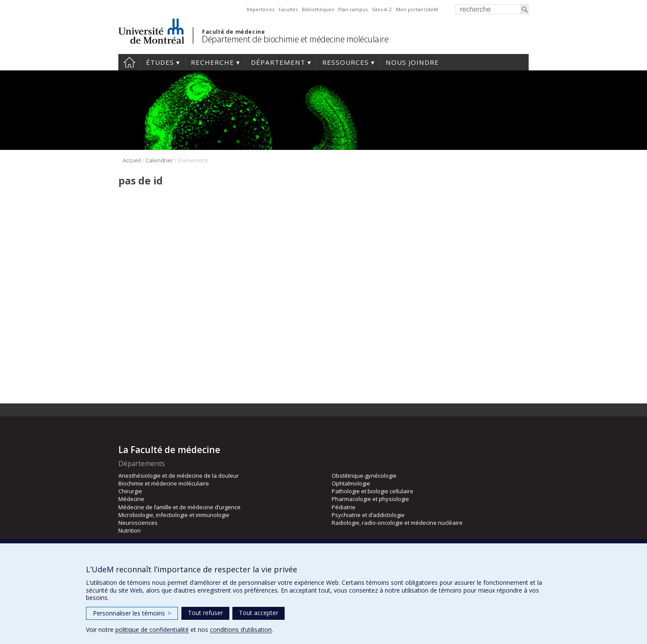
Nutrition (130, 530)
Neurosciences (138, 523)
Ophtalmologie (351, 483)
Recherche (212, 62)
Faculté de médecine (233, 32)
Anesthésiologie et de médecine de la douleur (179, 476)
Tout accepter (258, 613)
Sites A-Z (382, 9)
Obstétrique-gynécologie (364, 476)
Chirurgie (130, 491)
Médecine (131, 499)
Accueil (129, 62)
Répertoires (260, 9)
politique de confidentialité (152, 630)
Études (160, 62)
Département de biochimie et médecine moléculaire (295, 39)
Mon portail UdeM (417, 9)
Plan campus (353, 9)
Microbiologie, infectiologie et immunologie (174, 515)
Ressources (346, 62)
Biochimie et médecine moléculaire (164, 483)
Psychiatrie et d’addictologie (368, 515)
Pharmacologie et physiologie (370, 499)
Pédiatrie (344, 507)
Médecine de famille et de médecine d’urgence (179, 507)
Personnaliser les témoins (132, 613)
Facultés (288, 9)
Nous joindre (412, 62)
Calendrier (159, 160)
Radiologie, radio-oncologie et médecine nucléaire (397, 523)
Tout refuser (205, 613)
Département (278, 62)
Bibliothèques (318, 9)
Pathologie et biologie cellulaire (373, 491)
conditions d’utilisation (241, 630)
